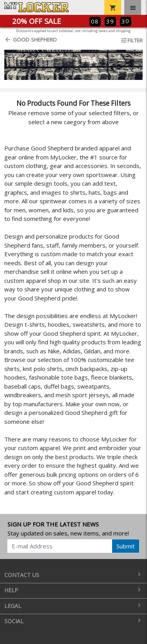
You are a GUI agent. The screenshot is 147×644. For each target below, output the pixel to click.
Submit (126, 546)
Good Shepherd (31, 40)
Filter (132, 40)
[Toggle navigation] (133, 7)
